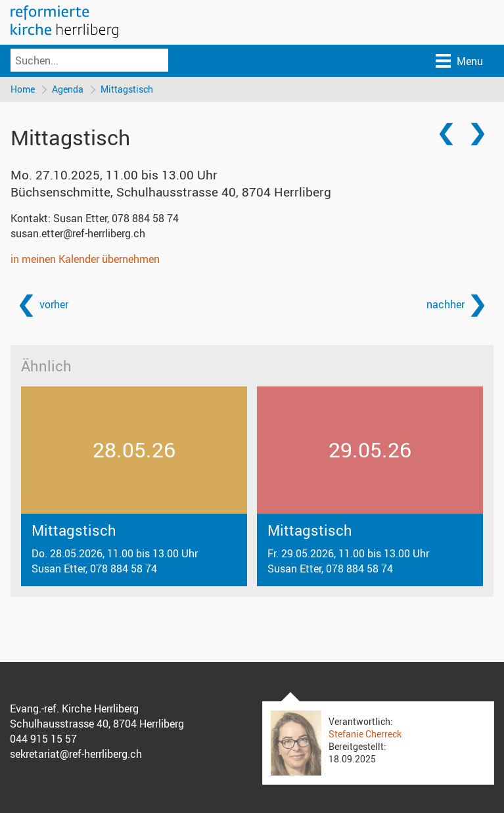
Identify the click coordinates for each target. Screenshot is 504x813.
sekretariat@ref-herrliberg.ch (76, 754)
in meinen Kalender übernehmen (85, 259)
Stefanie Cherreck (365, 734)
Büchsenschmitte (171, 192)
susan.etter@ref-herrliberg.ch (78, 233)
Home (23, 89)
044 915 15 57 (43, 739)
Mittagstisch (127, 89)
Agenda (68, 89)
